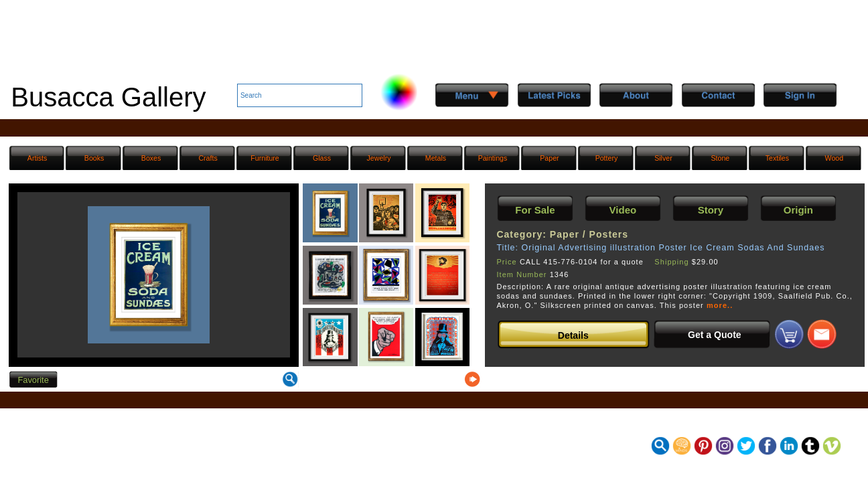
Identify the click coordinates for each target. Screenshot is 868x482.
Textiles (777, 158)
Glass (322, 158)
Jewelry (379, 158)
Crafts (208, 158)
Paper (549, 158)
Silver (663, 158)
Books (94, 158)
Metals (436, 158)
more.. (720, 305)
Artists (37, 158)
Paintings (493, 158)
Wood (835, 158)
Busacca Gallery (108, 97)
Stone (721, 158)
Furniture (265, 158)
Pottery (607, 158)
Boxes (151, 158)
